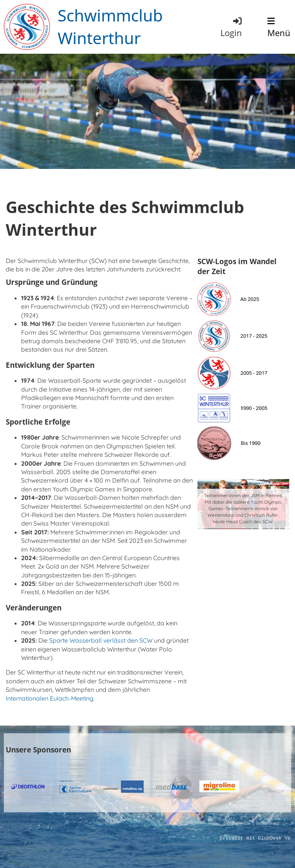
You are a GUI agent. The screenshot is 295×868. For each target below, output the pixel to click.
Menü (279, 28)
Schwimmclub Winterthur (110, 26)
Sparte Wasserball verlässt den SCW (101, 640)
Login (232, 27)
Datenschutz (268, 824)
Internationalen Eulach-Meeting (50, 698)
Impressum (241, 824)
